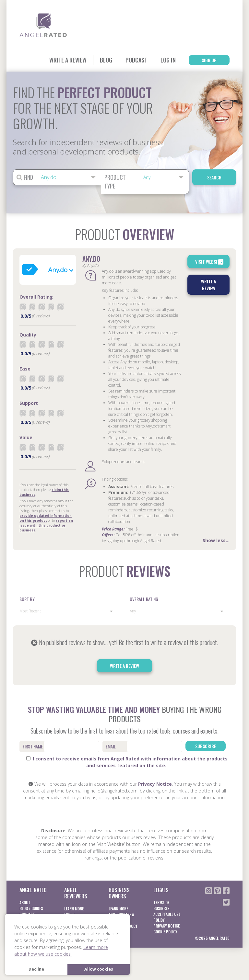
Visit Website (210, 262)
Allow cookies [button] (99, 969)
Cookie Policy (165, 932)
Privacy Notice (155, 784)
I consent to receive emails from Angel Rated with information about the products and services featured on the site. (127, 762)
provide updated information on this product (46, 518)
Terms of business (161, 905)
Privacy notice (166, 926)
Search (214, 177)
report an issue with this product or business (46, 525)
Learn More (74, 909)
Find (25, 177)
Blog (106, 60)
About (25, 902)
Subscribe (206, 746)
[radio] (23, 307)
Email (111, 746)
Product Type (115, 182)
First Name (33, 746)
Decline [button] (36, 969)
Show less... (216, 540)
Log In (168, 60)
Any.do (91, 259)
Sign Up (209, 60)
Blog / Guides (31, 908)
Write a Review (68, 60)
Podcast (136, 60)
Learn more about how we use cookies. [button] (61, 951)
